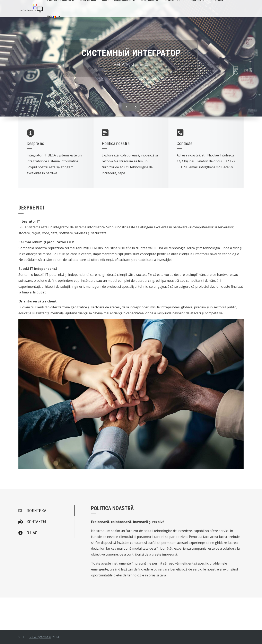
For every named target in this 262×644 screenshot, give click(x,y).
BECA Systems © (40, 637)
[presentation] (126, 107)
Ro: (52, 17)
